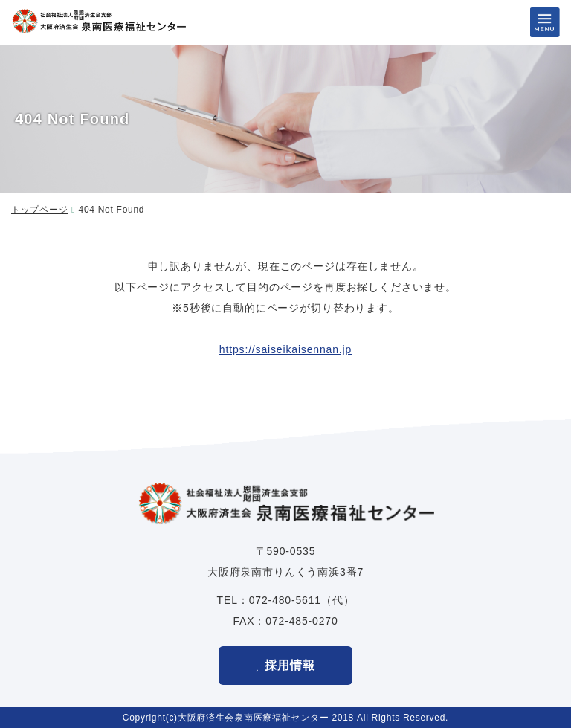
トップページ (39, 210)
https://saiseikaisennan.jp (285, 349)
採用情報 (290, 665)
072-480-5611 (285, 600)
